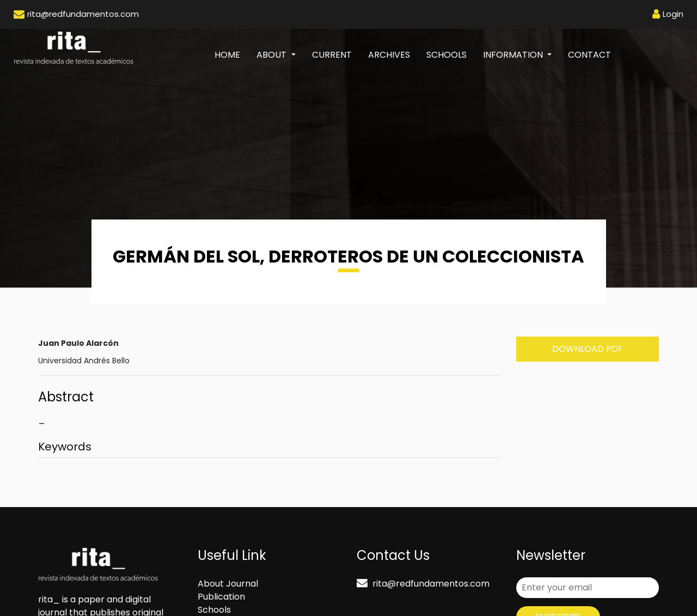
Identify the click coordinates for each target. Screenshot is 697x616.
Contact (589, 55)
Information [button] (514, 55)
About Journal (228, 584)
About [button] (273, 55)
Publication (221, 597)
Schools (447, 55)
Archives (389, 55)
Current (332, 55)
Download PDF (588, 349)
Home (231, 54)
